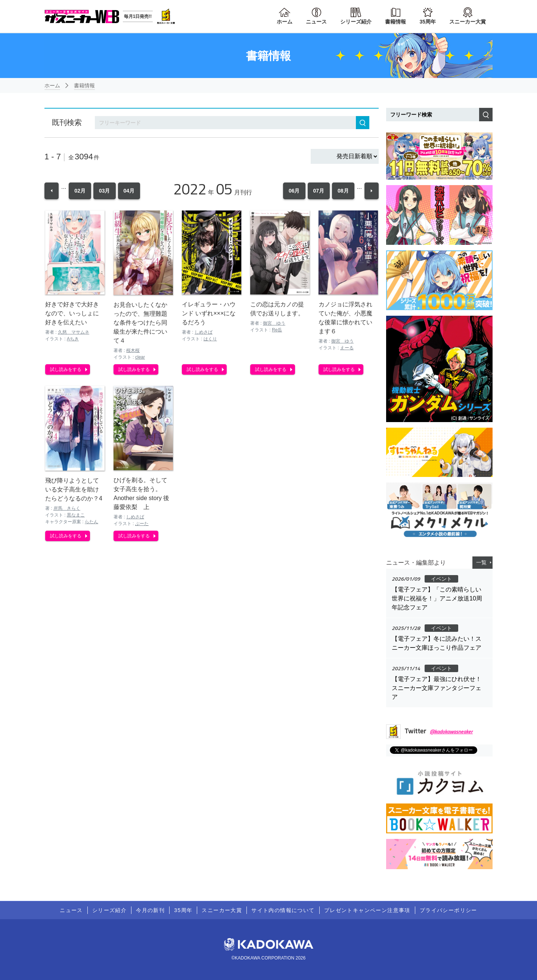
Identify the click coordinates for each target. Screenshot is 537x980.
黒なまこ (76, 515)
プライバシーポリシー (448, 910)
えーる (347, 347)
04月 (129, 190)
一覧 (481, 562)
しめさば (204, 332)
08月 (343, 190)
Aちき (73, 338)
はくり (210, 338)
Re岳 (277, 329)
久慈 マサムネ (74, 332)
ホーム (285, 22)
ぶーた (142, 523)
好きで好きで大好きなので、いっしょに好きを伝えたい (72, 313)
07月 (319, 190)
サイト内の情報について (283, 910)
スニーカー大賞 (468, 22)
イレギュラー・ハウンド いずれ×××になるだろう (209, 313)
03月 (105, 190)
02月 (80, 190)
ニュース (316, 22)
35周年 (428, 22)
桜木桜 (133, 350)
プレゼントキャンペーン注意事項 (367, 910)
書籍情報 (395, 22)
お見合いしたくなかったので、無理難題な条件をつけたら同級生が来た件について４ (140, 322)
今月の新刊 (150, 910)
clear (140, 356)
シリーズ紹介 (356, 22)
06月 (294, 190)
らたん (91, 521)
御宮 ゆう (274, 322)
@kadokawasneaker (451, 731)
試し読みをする (66, 369)
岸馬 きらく (67, 508)
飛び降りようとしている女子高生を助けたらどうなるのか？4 (74, 489)
